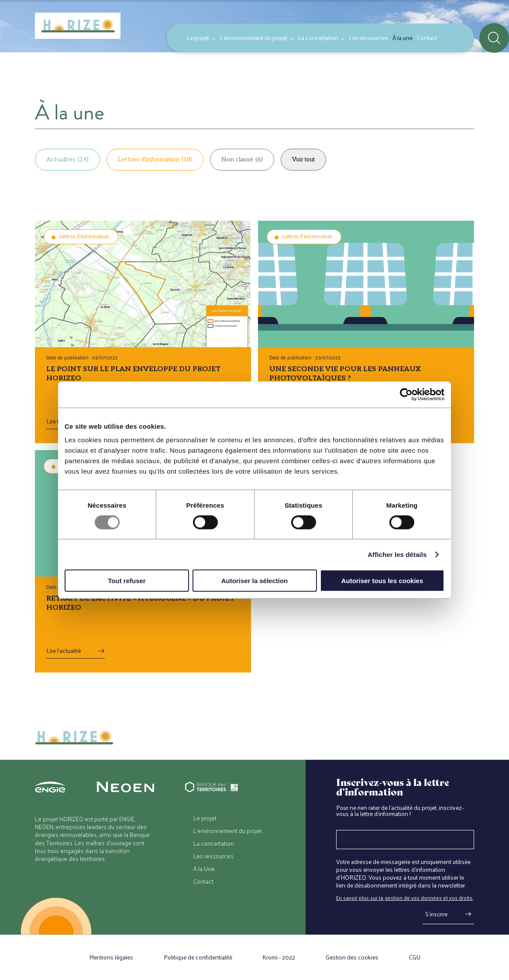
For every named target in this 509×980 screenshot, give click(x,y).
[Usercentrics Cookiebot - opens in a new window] (406, 394)
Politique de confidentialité (198, 957)
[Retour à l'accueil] (78, 26)
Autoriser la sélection (255, 581)
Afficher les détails (397, 554)
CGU (415, 957)
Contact (427, 38)
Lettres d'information (155, 159)
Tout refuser (127, 581)
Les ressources (368, 38)
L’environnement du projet (253, 38)
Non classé (242, 159)
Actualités (67, 159)
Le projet (198, 38)
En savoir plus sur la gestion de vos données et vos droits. (405, 898)
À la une (402, 38)
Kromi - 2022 (279, 957)
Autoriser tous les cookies (382, 581)
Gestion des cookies (352, 957)
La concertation (318, 38)
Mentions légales (111, 957)
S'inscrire (436, 914)
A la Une (204, 869)
